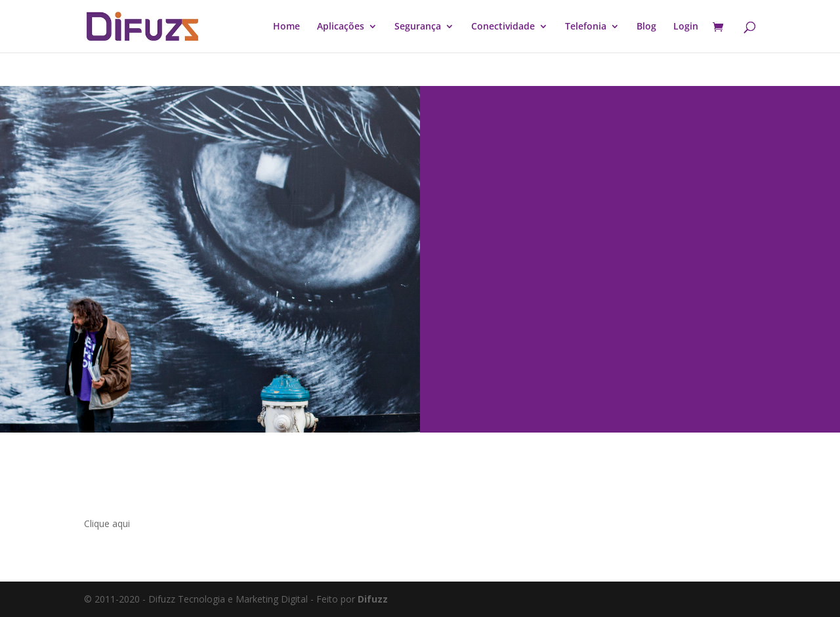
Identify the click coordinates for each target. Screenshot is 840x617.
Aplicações (341, 27)
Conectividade (503, 27)
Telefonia (586, 27)
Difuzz (373, 599)
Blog (646, 27)
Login (686, 27)
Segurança (418, 27)
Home (286, 27)
